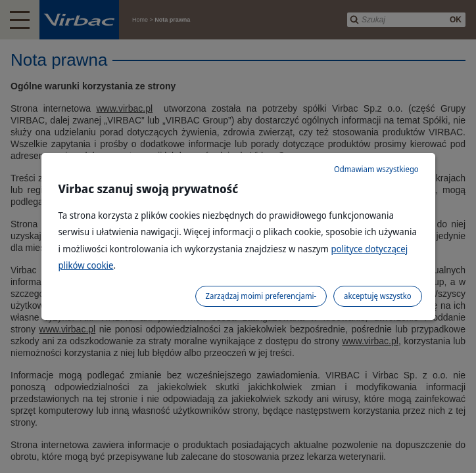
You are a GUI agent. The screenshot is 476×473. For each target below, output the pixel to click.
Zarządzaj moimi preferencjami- (261, 296)
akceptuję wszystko (378, 296)
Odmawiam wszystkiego (376, 169)
